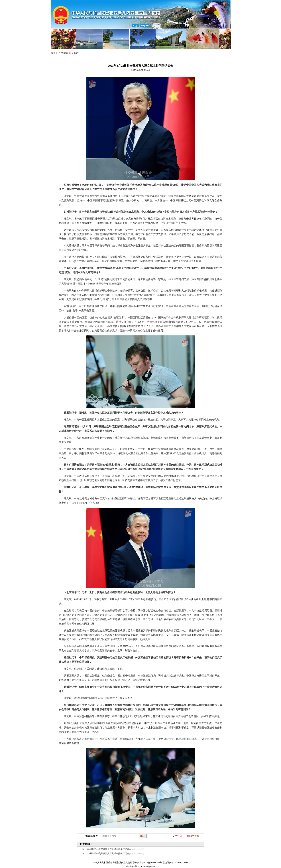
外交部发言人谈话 (68, 53)
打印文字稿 (193, 836)
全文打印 (177, 836)
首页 (53, 53)
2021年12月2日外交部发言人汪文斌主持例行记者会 (107, 849)
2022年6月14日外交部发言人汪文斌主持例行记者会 (107, 853)
